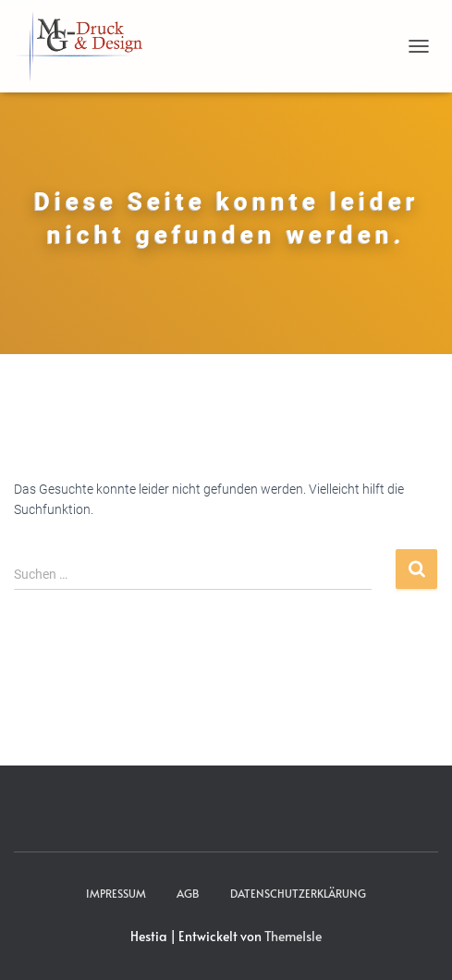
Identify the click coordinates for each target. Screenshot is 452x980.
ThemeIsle (293, 936)
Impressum (116, 893)
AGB (188, 893)
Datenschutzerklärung (298, 893)
